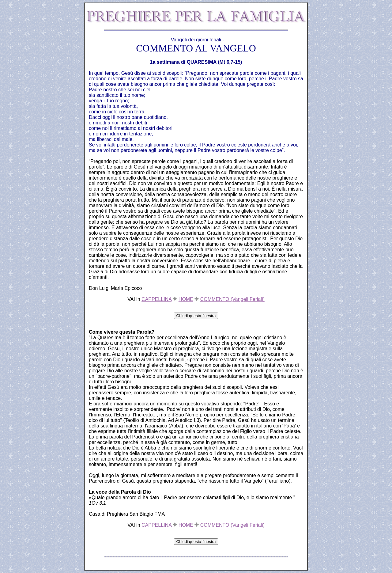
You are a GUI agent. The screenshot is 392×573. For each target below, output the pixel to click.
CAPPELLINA (156, 299)
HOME (186, 299)
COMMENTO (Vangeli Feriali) (232, 299)
